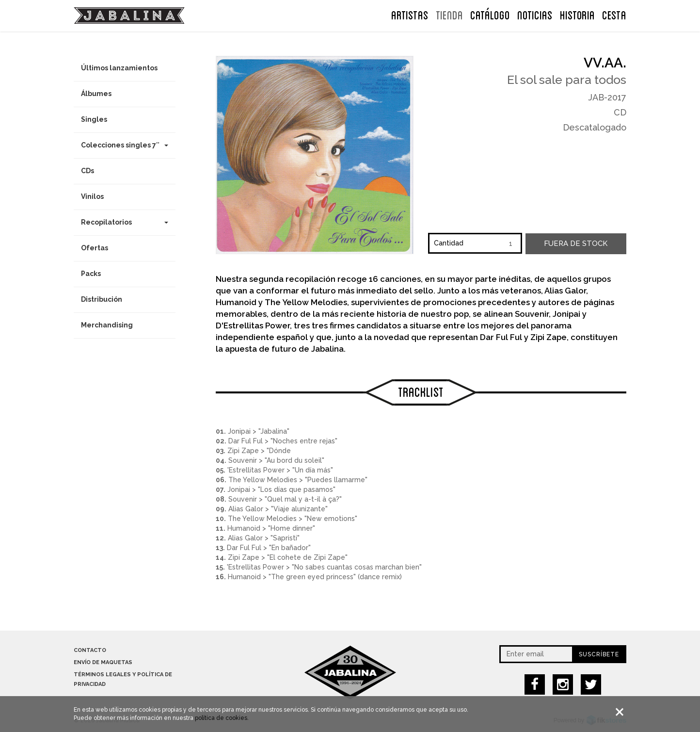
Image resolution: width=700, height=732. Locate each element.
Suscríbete (599, 654)
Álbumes (96, 94)
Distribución (102, 299)
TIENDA (449, 14)
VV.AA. (605, 63)
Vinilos (92, 196)
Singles (94, 119)
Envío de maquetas (103, 662)
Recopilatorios (125, 222)
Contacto (90, 650)
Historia (577, 14)
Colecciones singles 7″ (125, 145)
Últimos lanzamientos (119, 68)
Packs (91, 274)
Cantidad (449, 243)
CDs (87, 171)
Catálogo (490, 14)
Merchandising (107, 325)
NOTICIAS (535, 14)
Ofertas (95, 248)
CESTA (614, 14)
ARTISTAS (410, 14)
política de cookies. (222, 719)
